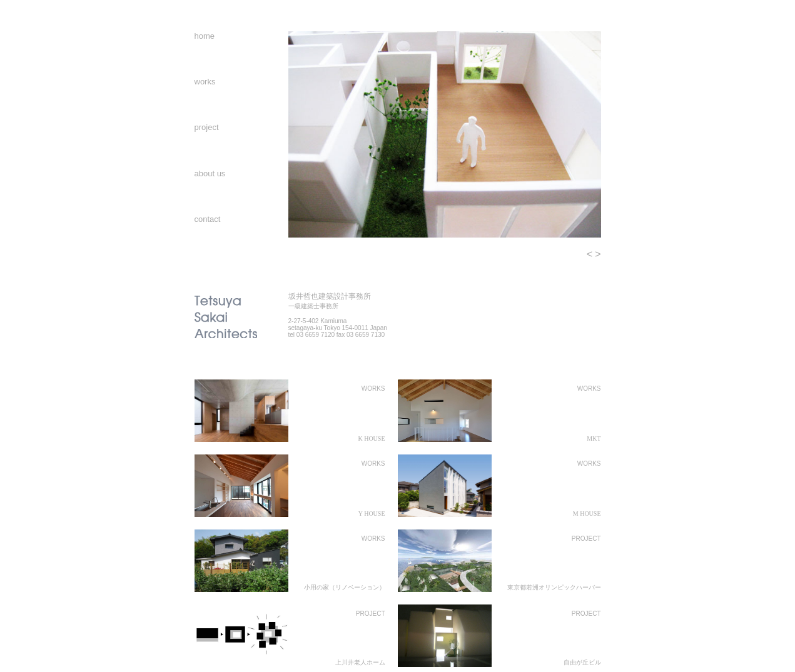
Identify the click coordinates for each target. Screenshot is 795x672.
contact (208, 219)
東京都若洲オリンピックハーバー (554, 587)
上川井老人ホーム (360, 662)
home (205, 36)
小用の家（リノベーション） (345, 587)
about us (210, 173)
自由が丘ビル (582, 662)
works (205, 82)
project (207, 127)
